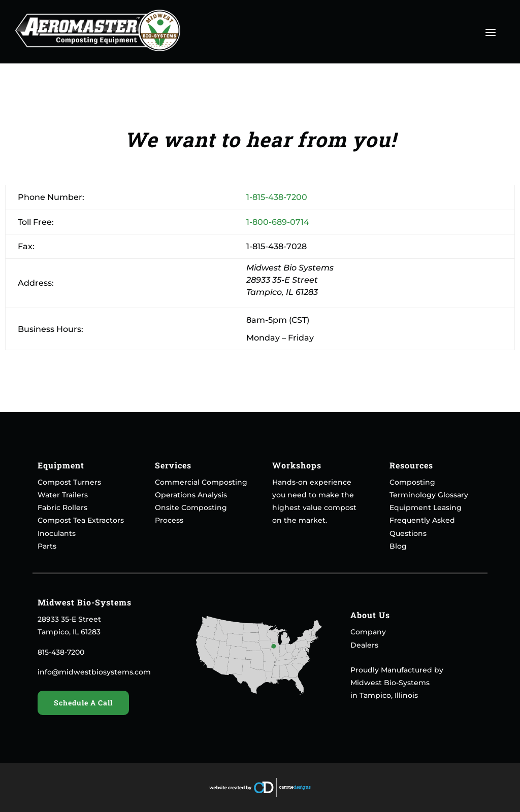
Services (173, 465)
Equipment (61, 465)
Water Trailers (63, 495)
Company (368, 632)
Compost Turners (69, 482)
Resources (411, 465)
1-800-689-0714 (278, 222)
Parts (47, 546)
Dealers (364, 645)
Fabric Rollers (62, 507)
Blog (398, 546)
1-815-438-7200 (277, 197)
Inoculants (57, 533)
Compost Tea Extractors (81, 520)
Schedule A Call (83, 703)
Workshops (297, 465)
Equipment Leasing (426, 507)
